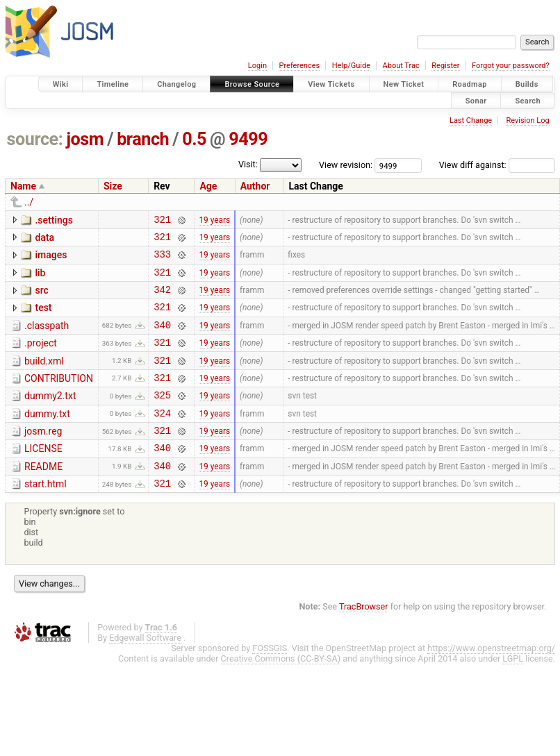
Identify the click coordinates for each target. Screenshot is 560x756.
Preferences (299, 66)
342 (162, 300)
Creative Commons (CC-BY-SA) (281, 692)
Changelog (176, 84)
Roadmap (470, 84)
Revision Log (527, 120)
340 (162, 339)
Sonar (476, 100)
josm (85, 139)
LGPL (513, 692)
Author (255, 186)
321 (162, 221)
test (43, 318)
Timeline (113, 84)
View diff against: (497, 165)
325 (162, 418)
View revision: (346, 165)
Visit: (248, 164)
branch (143, 139)
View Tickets (331, 84)
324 (162, 438)
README (43, 496)
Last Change (471, 120)
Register (445, 66)
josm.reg (43, 456)
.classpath (47, 338)
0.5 (194, 139)
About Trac (401, 66)
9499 (248, 139)
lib (40, 279)
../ (29, 202)
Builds (527, 84)
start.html (46, 515)
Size (113, 186)
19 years (214, 221)
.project (41, 358)
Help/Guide (351, 66)
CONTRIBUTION (59, 397)
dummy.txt (47, 437)
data (44, 240)
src (41, 299)
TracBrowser (364, 640)
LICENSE (43, 476)
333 (162, 260)
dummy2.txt (50, 417)
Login (257, 66)
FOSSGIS (270, 681)
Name (23, 186)
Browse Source (252, 84)
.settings (53, 220)
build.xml (44, 378)
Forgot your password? (511, 66)
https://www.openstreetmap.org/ (491, 681)
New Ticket (404, 84)
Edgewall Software (145, 671)
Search (528, 100)
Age (208, 186)
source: (35, 139)
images (51, 259)
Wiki (61, 84)
